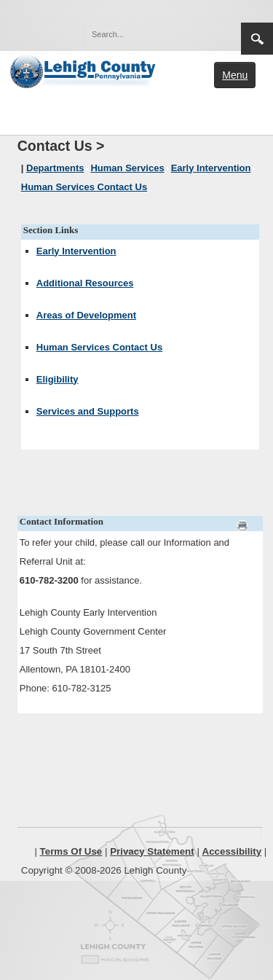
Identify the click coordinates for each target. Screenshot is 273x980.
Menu (235, 75)
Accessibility (232, 851)
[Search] (148, 34)
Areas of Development (86, 315)
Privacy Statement (152, 851)
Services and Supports (88, 411)
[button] (199, 34)
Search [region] (257, 39)
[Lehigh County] (84, 70)
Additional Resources (85, 283)
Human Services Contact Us (99, 347)
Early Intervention (76, 251)
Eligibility (58, 379)
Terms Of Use (71, 851)
